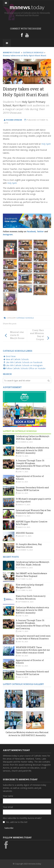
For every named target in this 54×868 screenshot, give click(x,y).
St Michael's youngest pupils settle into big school (33, 500)
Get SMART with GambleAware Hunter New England (31, 575)
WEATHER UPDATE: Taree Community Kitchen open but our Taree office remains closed (33, 650)
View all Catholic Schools (16, 359)
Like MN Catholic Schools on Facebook (23, 362)
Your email (8, 807)
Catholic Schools (25, 318)
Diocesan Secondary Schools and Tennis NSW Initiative (32, 489)
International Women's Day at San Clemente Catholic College (33, 512)
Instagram (8, 234)
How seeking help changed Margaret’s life (30, 586)
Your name (8, 796)
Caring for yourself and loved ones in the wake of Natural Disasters (33, 637)
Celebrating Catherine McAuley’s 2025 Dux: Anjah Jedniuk (33, 438)
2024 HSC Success (25, 533)
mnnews (27, 7)
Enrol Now (9, 356)
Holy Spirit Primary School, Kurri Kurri (24, 104)
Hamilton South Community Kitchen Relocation (31, 597)
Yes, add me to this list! (17, 822)
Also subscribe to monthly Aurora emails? (22, 818)
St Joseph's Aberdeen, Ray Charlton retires (29, 546)
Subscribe (9, 828)
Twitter (40, 231)
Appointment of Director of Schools (30, 478)
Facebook (31, 231)
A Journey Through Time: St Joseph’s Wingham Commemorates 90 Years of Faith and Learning (33, 465)
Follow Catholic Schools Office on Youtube (24, 368)
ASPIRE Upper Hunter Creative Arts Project (32, 523)
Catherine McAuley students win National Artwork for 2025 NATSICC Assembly (32, 450)
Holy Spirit (46, 144)
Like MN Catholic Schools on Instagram (23, 365)
